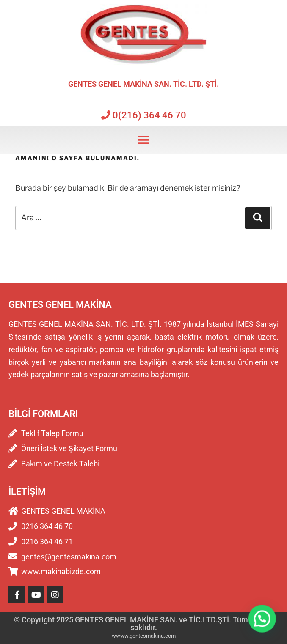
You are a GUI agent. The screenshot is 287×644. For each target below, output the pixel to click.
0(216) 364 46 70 (144, 115)
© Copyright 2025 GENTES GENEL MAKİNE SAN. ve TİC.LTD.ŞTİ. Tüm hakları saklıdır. (143, 623)
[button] (144, 140)
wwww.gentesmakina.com (144, 636)
